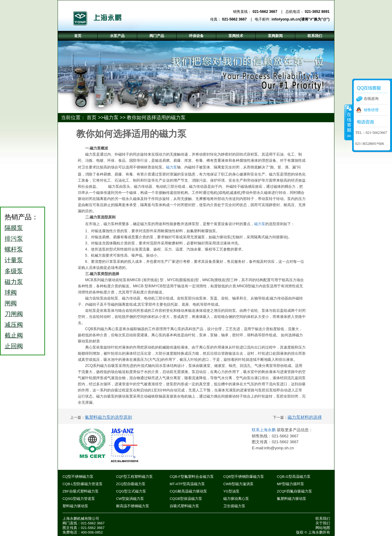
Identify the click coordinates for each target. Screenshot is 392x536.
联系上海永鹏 (264, 430)
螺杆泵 (14, 249)
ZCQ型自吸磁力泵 (131, 484)
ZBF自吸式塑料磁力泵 (81, 491)
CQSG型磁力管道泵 (79, 499)
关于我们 (323, 523)
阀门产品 (157, 36)
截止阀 (14, 335)
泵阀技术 (236, 36)
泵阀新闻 (275, 36)
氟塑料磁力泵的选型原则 (108, 417)
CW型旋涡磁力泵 (130, 499)
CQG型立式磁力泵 (131, 491)
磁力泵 (111, 117)
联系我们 (323, 519)
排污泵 (14, 239)
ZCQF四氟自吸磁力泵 (294, 491)
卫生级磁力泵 (234, 506)
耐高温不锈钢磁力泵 (133, 506)
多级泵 (14, 271)
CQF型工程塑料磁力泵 (134, 477)
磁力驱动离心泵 (236, 499)
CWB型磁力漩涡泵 (238, 484)
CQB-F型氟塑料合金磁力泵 (192, 477)
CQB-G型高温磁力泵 (294, 477)
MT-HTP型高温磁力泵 (187, 484)
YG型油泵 (231, 491)
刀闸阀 (14, 314)
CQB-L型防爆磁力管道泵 (83, 484)
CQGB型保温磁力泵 (186, 499)
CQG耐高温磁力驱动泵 (188, 491)
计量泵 (14, 260)
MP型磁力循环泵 (290, 484)
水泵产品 (117, 36)
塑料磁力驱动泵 (75, 506)
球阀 (11, 293)
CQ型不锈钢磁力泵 (78, 477)
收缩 (349, 122)
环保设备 (196, 36)
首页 (92, 117)
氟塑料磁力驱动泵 (292, 499)
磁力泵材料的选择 (305, 417)
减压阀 (14, 325)
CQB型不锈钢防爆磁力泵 (244, 477)
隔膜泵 (14, 228)
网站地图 (323, 528)
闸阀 (11, 303)
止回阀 (14, 346)
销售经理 (371, 110)
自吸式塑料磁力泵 (184, 506)
